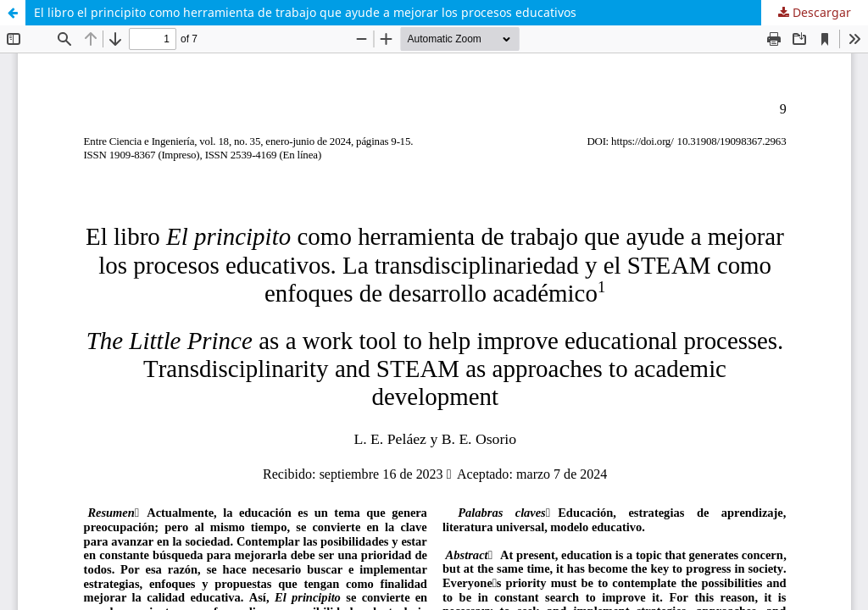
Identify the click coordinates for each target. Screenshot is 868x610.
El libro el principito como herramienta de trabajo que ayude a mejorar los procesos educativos (305, 12)
